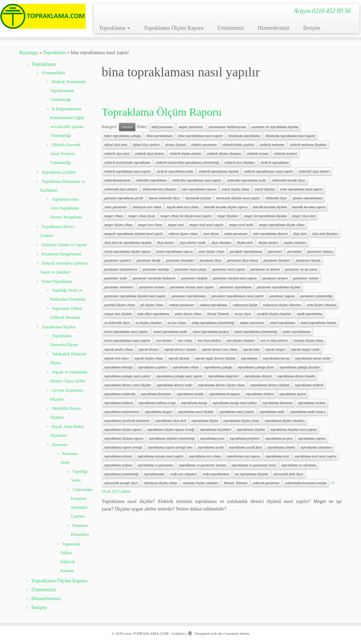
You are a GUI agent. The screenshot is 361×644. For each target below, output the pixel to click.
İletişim (311, 28)
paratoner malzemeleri (121, 269)
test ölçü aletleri (209, 340)
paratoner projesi (275, 278)
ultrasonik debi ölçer (289, 474)
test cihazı (185, 340)
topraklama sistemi (281, 447)
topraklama (249, 358)
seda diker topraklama (153, 314)
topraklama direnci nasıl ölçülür (128, 385)
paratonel (275, 251)
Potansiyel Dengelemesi (61, 254)
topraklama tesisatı (118, 456)
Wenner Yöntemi (236, 483)
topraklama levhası (312, 403)
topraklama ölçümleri (216, 430)
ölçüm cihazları (295, 243)
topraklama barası (276, 358)
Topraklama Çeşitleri (59, 172)
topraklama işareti (293, 394)
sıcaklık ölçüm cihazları (274, 314)
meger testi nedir (241, 225)
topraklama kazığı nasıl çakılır (235, 403)
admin (126, 491)
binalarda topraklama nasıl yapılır (290, 136)
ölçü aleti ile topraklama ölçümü (128, 243)
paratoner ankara (320, 251)
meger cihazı (114, 216)
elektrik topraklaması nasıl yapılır (269, 171)
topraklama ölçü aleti (171, 421)
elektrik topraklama (275, 162)
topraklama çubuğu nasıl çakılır (128, 376)
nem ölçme (211, 234)
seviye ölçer (243, 314)
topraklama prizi (212, 438)
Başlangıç (29, 53)
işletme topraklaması (308, 198)
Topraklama (115, 28)
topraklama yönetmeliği (122, 474)
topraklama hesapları (225, 394)
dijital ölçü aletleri (147, 145)
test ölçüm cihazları (241, 340)
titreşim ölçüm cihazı (309, 340)
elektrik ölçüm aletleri (186, 154)
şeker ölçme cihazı (188, 314)
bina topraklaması (160, 136)
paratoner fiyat (211, 260)
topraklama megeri (159, 412)
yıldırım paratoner (266, 483)
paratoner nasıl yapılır (229, 269)
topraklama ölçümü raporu (124, 438)
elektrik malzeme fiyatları (308, 145)
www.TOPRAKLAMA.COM (146, 633)
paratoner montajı (156, 269)
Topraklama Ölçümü (58, 327)
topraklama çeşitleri (152, 367)
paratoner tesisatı (152, 287)
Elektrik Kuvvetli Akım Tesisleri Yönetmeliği (65, 154)
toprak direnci (149, 349)
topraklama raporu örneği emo (170, 447)
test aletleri (164, 340)
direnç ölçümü (176, 145)
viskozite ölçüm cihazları (200, 483)
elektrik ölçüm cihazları (224, 154)
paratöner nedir (116, 278)
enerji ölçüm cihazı (236, 189)
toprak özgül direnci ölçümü (215, 358)
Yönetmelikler (53, 73)
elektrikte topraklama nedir (247, 180)
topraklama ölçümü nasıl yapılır (294, 430)
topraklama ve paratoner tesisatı (202, 465)
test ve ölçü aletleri (274, 340)
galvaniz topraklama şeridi (124, 198)
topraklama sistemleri (316, 447)
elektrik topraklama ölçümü (219, 171)
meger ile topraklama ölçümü (265, 216)
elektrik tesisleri (285, 154)
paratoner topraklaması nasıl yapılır (238, 296)
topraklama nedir (272, 412)
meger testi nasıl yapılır (206, 225)
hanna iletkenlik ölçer (165, 198)
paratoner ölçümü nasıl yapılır (235, 278)
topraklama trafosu (118, 465)
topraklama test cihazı (205, 456)
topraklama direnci (258, 376)
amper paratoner (191, 127)
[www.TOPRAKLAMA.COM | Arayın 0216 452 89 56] (42, 16)
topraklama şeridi (211, 447)
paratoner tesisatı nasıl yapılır (192, 287)
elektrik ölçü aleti (117, 154)
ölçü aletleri (166, 243)
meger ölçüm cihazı (119, 225)
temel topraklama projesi (211, 332)
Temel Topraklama (57, 281)
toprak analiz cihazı (119, 349)
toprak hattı (251, 349)
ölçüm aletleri (268, 243)
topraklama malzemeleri (122, 412)
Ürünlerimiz (231, 28)
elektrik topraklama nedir (175, 171)
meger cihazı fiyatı (142, 216)
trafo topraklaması (216, 474)
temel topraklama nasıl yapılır (126, 332)
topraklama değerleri (224, 376)
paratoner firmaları (180, 260)
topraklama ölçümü (251, 430)
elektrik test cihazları (240, 162)
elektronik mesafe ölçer (289, 180)
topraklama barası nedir (313, 358)
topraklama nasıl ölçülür (196, 412)
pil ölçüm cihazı (152, 305)
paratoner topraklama (235, 287)
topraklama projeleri (245, 438)
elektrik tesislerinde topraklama (128, 162)
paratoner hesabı (308, 260)
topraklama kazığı (194, 403)
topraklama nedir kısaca (308, 412)
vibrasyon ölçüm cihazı (160, 483)
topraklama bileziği (119, 367)
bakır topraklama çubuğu (123, 136)
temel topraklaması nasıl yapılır (128, 340)
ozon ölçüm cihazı (211, 251)
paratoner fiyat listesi (242, 260)
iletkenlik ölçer (276, 198)
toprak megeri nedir (305, 349)
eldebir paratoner (204, 145)
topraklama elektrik (309, 385)
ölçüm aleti (245, 243)
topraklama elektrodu (120, 394)
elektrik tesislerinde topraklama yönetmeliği (187, 162)
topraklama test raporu (243, 456)
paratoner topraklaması (189, 296)
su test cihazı (177, 323)
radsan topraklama (214, 305)
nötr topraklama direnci (270, 234)
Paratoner (60, 445)
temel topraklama (282, 323)
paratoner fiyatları (277, 260)
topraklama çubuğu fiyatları (300, 367)
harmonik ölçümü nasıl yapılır (238, 198)
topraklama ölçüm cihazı (241, 421)
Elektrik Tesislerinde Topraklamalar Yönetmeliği (68, 91)
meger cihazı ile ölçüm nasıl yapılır (186, 216)
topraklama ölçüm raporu (123, 430)
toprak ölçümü (179, 358)
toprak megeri (275, 349)
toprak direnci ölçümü (180, 349)
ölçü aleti (300, 234)
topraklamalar (155, 474)
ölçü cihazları (221, 243)
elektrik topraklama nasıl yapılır (128, 171)
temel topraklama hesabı (318, 323)
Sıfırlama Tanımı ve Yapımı (64, 245)
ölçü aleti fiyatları (325, 234)
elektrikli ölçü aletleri (314, 171)
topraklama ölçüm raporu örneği (171, 430)
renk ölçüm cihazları (322, 305)
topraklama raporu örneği (123, 447)
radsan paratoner (182, 305)
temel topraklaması (297, 332)
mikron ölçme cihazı (184, 234)
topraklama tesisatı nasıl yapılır (160, 456)
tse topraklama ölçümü (251, 474)
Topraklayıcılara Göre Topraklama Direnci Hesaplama (66, 208)
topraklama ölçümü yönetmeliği (172, 438)
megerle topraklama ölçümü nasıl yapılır (134, 234)
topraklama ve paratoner (155, 465)
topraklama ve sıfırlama (299, 465)
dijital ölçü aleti (116, 145)
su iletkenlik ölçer (117, 323)
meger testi (176, 225)
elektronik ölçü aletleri (121, 189)
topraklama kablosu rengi (157, 403)
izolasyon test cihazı (147, 207)
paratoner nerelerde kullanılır (154, 278)
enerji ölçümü (265, 189)
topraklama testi (278, 456)
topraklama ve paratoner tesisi (254, 465)
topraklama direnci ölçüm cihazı (221, 385)
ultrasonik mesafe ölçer (122, 483)
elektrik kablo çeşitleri (239, 145)
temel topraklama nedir (171, 332)
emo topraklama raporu (199, 189)
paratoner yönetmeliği (316, 296)
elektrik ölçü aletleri (150, 154)
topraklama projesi (279, 438)
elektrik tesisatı (258, 154)
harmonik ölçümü (198, 198)
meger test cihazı (150, 225)
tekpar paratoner (252, 323)
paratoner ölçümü (194, 278)
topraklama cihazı (185, 367)
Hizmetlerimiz (274, 28)
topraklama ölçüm (205, 421)
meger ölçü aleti (304, 216)
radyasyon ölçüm (245, 305)
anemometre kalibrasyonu (227, 127)
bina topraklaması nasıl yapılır (201, 136)
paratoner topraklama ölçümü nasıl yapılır (135, 296)
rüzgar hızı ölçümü (118, 314)
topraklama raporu (312, 438)
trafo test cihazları (184, 474)
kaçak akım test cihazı (183, 207)
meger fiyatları (228, 216)
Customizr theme (236, 633)
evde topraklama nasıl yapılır (301, 189)
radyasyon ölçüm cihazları (282, 305)
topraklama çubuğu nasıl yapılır (180, 376)
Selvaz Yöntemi (218, 314)
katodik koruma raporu (309, 207)
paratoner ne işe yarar (301, 269)
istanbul (127, 127)
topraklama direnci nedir (175, 385)
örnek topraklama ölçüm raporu (128, 251)
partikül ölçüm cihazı (120, 305)
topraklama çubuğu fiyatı (256, 367)
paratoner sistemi (306, 278)
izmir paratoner (116, 207)
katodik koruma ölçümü (270, 207)
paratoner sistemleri (119, 287)
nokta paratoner (236, 234)
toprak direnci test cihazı (219, 349)
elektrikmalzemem (118, 180)
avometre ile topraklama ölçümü (275, 127)
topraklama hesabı (190, 394)
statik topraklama (310, 314)
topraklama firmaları (156, 394)
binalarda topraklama (244, 136)
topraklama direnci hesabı (296, 376)
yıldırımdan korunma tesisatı (306, 483)
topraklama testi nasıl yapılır (315, 456)
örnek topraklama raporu (175, 251)
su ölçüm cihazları (149, 323)
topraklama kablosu (119, 403)
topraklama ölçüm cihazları (285, 421)
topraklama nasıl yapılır (237, 412)
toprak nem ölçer (117, 358)
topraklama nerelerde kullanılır (127, 421)
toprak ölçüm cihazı (149, 358)
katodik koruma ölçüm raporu (226, 207)
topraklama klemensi (278, 403)
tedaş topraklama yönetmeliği (213, 323)
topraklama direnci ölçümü (270, 385)
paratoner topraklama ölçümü (279, 287)
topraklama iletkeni (260, 394)
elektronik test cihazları (160, 189)
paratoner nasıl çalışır (191, 269)
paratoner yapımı (282, 296)
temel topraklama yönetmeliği (256, 332)
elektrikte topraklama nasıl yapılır (197, 180)
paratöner (294, 251)
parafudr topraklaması (246, 251)
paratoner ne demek (265, 269)
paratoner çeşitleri (118, 260)
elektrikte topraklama (151, 180)
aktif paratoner (162, 127)
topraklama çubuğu (218, 367)
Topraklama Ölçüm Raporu (174, 28)
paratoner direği (149, 260)
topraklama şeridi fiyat (245, 447)
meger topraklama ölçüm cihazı (282, 225)
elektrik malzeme (272, 145)
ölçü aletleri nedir (193, 243)
